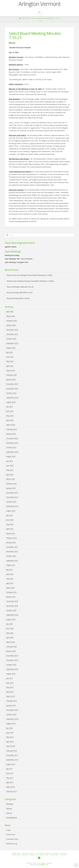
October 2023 (11, 447)
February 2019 (11, 701)
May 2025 (10, 361)
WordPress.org (12, 844)
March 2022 (11, 533)
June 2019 (10, 683)
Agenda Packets (11, 247)
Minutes (9, 808)
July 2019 (9, 678)
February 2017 (11, 791)
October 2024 (11, 393)
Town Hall (16, 853)
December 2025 (12, 330)
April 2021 (10, 583)
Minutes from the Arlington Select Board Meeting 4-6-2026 (29, 275)
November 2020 (12, 606)
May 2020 (10, 633)
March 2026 (11, 316)
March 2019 (11, 696)
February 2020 (11, 646)
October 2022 (11, 502)
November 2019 (12, 660)
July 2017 (9, 769)
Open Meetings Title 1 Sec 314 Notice (19, 259)
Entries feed (11, 834)
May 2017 (10, 778)
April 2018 (10, 742)
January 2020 (11, 651)
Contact (64, 855)
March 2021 (11, 588)
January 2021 (11, 597)
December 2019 (12, 656)
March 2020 (11, 642)
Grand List (34, 855)
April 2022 (10, 529)
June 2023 (10, 465)
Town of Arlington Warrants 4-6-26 (20, 287)
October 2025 (11, 339)
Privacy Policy (28, 853)
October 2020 (11, 610)
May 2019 (10, 687)
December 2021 (12, 547)
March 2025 (11, 370)
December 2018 (12, 710)
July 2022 (9, 515)
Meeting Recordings (12, 255)
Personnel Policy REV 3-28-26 (18, 298)
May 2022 (10, 524)
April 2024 (10, 420)
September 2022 (12, 506)
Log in (8, 830)
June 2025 (10, 357)
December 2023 (12, 438)
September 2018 (12, 719)
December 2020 (12, 601)
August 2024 (11, 402)
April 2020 (10, 637)
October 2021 (11, 556)
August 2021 (11, 565)
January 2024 (11, 434)
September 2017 (12, 760)
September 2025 (12, 343)
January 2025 (11, 379)
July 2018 (9, 728)
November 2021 (12, 551)
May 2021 (10, 579)
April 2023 (10, 474)
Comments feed (12, 839)
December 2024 (12, 384)
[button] (39, 12)
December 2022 (12, 493)
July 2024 (9, 407)
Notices (9, 813)
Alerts (56, 853)
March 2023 (11, 479)
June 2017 (10, 773)
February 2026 (11, 321)
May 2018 (10, 737)
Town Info (54, 855)
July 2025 (9, 352)
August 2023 (11, 456)
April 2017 (10, 782)
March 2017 (11, 787)
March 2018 (11, 746)
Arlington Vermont (39, 4)
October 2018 (11, 714)
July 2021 (9, 570)
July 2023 (9, 461)
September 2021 (12, 561)
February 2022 (11, 538)
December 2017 (12, 755)
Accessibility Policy (44, 853)
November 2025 (12, 334)
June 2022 (10, 520)
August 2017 (11, 764)
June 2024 (10, 411)
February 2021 (11, 592)
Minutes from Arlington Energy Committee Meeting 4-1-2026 (30, 281)
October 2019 (11, 665)
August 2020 (11, 619)
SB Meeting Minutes (20, 855)
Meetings (10, 804)
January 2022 (11, 542)
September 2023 (12, 452)
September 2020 (12, 615)
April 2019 (10, 692)
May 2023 (10, 470)
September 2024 (12, 398)
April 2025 (10, 366)
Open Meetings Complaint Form (17, 262)
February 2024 (11, 429)
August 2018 (11, 723)
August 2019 (11, 674)
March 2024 (11, 425)
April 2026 (10, 312)
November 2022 (12, 497)
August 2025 (11, 348)
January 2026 (11, 325)
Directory (44, 855)
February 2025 (11, 375)
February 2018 (11, 751)
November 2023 (12, 443)
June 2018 (10, 733)
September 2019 (12, 669)
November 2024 (12, 389)
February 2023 (11, 484)
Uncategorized (12, 817)
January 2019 (11, 705)
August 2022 (11, 511)
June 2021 (10, 574)
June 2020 (10, 628)
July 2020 (9, 624)
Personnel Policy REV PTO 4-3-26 (20, 293)
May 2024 (10, 416)
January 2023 (11, 488)
